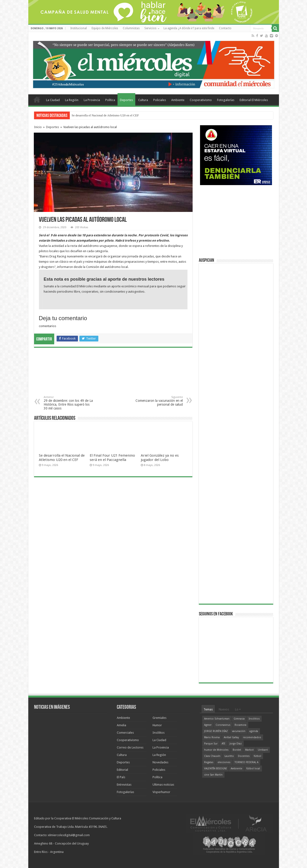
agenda (254, 731)
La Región (72, 100)
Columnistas (131, 28)
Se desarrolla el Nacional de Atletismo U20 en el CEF (105, 115)
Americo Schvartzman (217, 719)
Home (37, 99)
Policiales (160, 100)
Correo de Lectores (130, 747)
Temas (208, 709)
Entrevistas (124, 785)
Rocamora (240, 725)
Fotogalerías (226, 100)
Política (110, 100)
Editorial (122, 770)
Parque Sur (211, 744)
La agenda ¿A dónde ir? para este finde (189, 28)
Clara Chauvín (212, 756)
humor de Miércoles (216, 750)
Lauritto (229, 756)
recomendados (252, 737)
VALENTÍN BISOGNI (215, 769)
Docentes (244, 756)
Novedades (160, 762)
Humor (157, 725)
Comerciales (125, 733)
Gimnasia (239, 719)
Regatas (209, 762)
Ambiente (178, 100)
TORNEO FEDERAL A (246, 762)
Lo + (238, 709)
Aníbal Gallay (231, 737)
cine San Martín (213, 775)
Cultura (143, 100)
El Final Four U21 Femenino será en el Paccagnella (112, 458)
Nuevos (224, 709)
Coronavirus (223, 725)
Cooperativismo (201, 100)
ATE (224, 744)
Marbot (249, 750)
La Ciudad (53, 100)
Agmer (208, 725)
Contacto (225, 28)
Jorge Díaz (236, 744)
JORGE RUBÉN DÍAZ (216, 731)
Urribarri (263, 750)
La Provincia (92, 100)
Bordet (237, 750)
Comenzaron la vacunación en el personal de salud (158, 401)
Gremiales (159, 718)
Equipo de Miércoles (105, 28)
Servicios (150, 28)
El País (121, 777)
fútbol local (253, 769)
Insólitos (159, 733)
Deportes (126, 100)
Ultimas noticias (163, 785)
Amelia (121, 725)
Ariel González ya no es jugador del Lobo (160, 458)
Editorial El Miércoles (254, 100)
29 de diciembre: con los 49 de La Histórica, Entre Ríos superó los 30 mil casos (68, 403)
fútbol (257, 756)
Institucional (79, 28)
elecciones (224, 762)
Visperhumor (161, 792)
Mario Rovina (212, 737)
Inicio (38, 127)
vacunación (239, 731)
